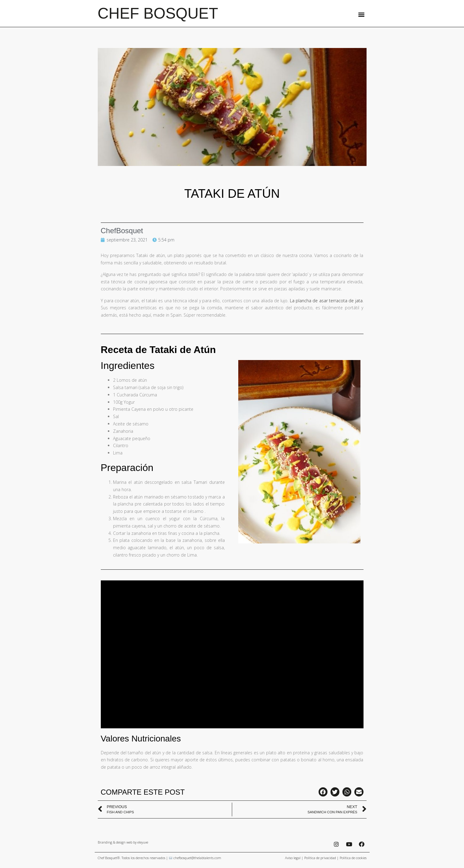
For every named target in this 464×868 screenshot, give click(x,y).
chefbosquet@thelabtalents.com (197, 858)
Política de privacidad (320, 858)
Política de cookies (353, 858)
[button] (362, 14)
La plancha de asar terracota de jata (326, 301)
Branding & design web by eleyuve (123, 842)
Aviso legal (293, 858)
